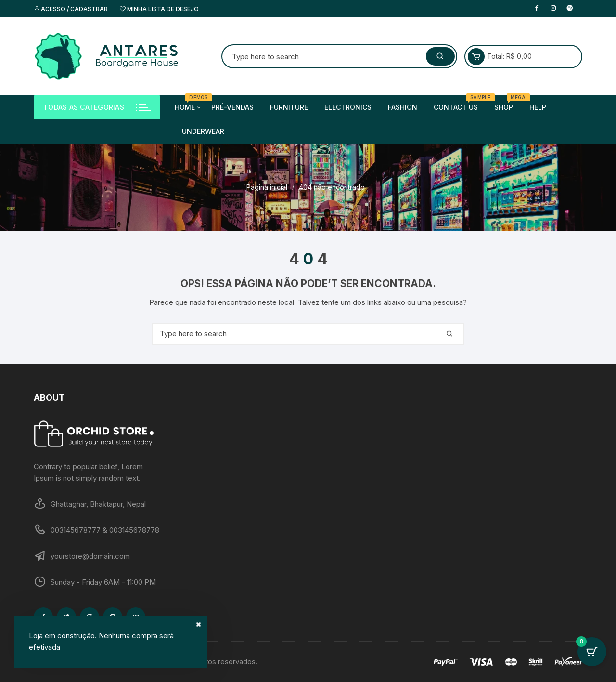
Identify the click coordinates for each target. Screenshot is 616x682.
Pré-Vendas (232, 107)
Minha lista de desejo (159, 9)
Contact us (459, 103)
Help (538, 107)
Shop (507, 103)
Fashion (403, 107)
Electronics (348, 107)
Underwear (203, 131)
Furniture (289, 107)
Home (188, 107)
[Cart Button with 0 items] (592, 658)
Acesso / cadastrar (71, 9)
